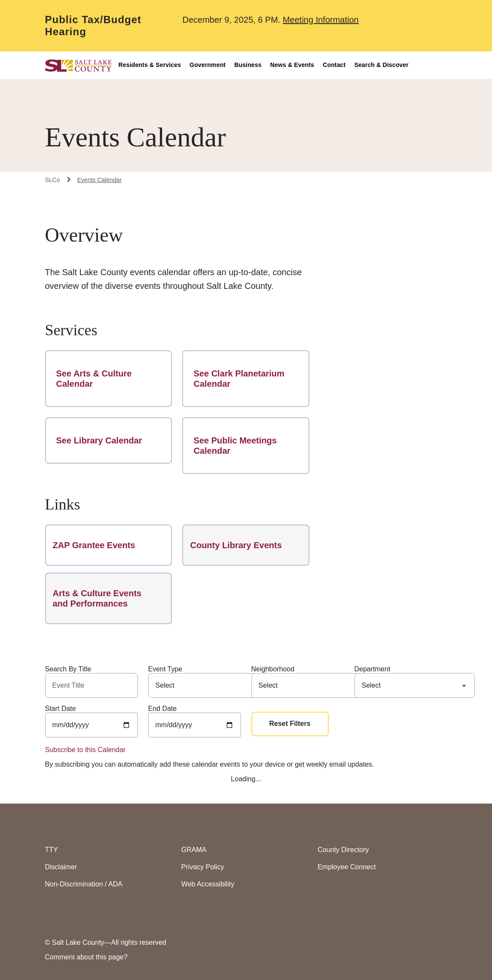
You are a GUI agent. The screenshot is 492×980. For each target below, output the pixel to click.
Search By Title (68, 669)
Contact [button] (334, 65)
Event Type (165, 669)
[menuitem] (154, 65)
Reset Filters (290, 724)
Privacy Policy (203, 867)
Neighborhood (273, 669)
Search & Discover (381, 65)
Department (373, 669)
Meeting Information (321, 20)
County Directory (343, 850)
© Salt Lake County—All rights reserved (106, 942)
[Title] (92, 686)
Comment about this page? (86, 957)
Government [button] (208, 65)
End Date (163, 708)
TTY (52, 850)
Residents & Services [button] (150, 65)
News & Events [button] (292, 65)
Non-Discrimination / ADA (84, 884)
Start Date (61, 708)
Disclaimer (61, 867)
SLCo (53, 180)
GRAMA (194, 850)
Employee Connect (347, 867)
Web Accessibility (208, 884)
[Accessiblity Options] (431, 65)
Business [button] (248, 65)
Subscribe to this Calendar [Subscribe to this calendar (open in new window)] (86, 750)
